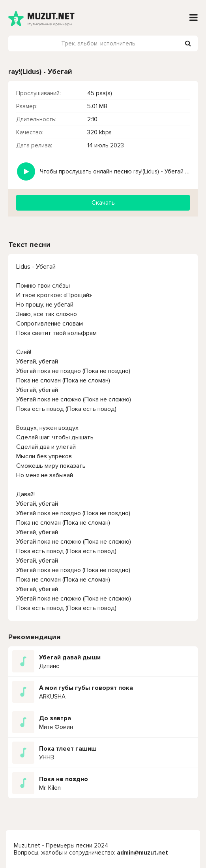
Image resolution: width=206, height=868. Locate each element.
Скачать (103, 203)
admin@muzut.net (142, 853)
